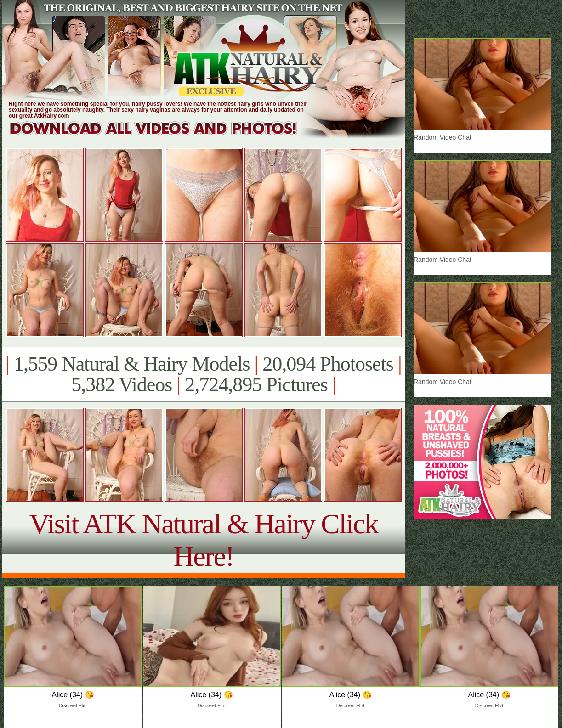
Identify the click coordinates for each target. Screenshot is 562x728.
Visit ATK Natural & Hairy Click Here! (203, 540)
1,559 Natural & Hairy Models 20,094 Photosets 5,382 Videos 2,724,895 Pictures (203, 374)
